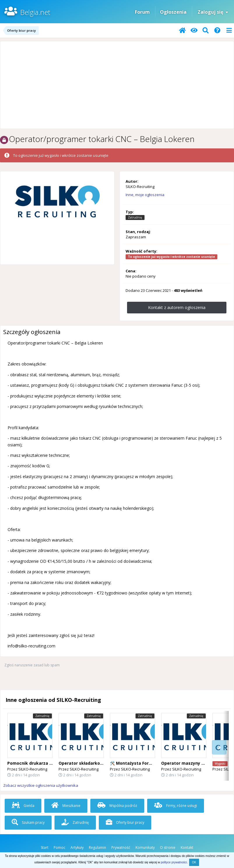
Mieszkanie (66, 806)
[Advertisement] (117, 85)
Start (45, 847)
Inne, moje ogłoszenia (145, 195)
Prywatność (121, 847)
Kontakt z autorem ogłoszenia (177, 307)
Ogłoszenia (173, 12)
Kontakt (187, 847)
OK (194, 862)
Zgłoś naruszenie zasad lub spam (32, 665)
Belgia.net (35, 12)
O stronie (168, 847)
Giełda (23, 806)
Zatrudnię (75, 822)
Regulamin (97, 847)
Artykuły (77, 847)
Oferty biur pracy (125, 822)
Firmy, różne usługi (176, 806)
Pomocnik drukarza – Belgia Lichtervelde (50, 763)
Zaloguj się (213, 12)
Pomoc (59, 847)
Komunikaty (145, 847)
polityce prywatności (174, 862)
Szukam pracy (28, 822)
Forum (142, 12)
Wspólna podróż (117, 806)
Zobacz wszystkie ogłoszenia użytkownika (41, 785)
